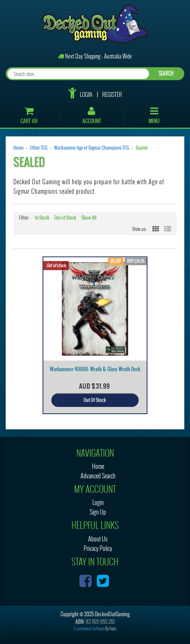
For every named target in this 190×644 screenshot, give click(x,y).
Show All (89, 218)
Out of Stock (65, 218)
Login (86, 95)
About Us (98, 539)
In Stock (42, 218)
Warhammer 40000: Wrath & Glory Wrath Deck (95, 369)
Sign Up (98, 512)
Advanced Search (98, 476)
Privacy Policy (98, 548)
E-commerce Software (89, 629)
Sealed (142, 148)
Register (112, 95)
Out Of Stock (95, 400)
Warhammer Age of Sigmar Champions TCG (92, 148)
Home (18, 148)
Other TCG (39, 148)
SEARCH (166, 74)
